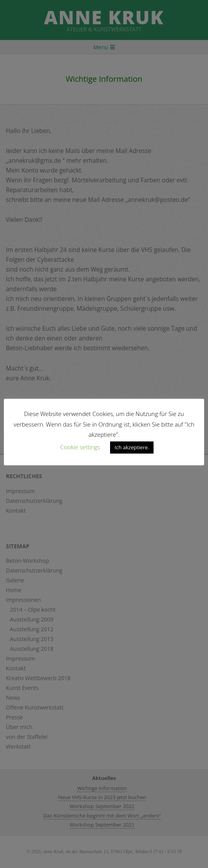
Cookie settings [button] (80, 447)
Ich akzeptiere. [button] (132, 447)
